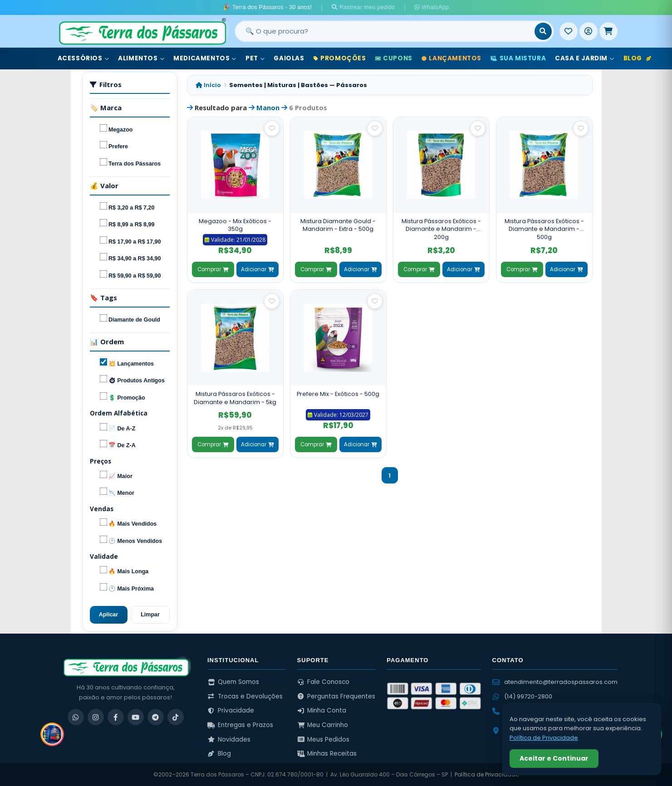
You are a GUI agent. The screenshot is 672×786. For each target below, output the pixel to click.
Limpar (150, 615)
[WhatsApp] (76, 717)
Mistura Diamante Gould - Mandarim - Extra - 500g (338, 225)
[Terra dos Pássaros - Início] (142, 31)
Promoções (340, 58)
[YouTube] (136, 717)
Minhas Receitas (327, 754)
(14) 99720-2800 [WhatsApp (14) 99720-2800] (522, 696)
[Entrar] (589, 31)
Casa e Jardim (584, 58)
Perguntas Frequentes (336, 696)
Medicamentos (205, 58)
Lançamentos (451, 58)
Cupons (394, 58)
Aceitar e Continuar (554, 758)
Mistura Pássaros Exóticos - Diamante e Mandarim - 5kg (235, 398)
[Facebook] (116, 717)
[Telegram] (156, 717)
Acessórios (83, 58)
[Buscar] (543, 31)
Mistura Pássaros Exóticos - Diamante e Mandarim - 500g (544, 229)
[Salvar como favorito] (272, 128)
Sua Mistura (518, 58)
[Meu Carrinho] (608, 31)
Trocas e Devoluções (245, 696)
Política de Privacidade (487, 774)
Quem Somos (233, 682)
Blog (638, 58)
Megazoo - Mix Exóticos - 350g (235, 225)
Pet (255, 58)
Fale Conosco (324, 682)
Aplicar (108, 615)
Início (208, 85)
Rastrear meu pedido (363, 7)
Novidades (229, 740)
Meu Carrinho (323, 725)
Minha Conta (322, 710)
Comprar (213, 269)
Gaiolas (289, 58)
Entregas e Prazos (240, 725)
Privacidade (231, 710)
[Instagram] (96, 717)
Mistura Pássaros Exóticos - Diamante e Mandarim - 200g (441, 229)
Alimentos (141, 58)
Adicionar (257, 269)
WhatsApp (432, 7)
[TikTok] (176, 717)
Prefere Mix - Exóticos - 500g (338, 394)
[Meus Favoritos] (569, 31)
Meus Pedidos (324, 740)
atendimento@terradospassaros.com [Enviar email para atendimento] (555, 682)
